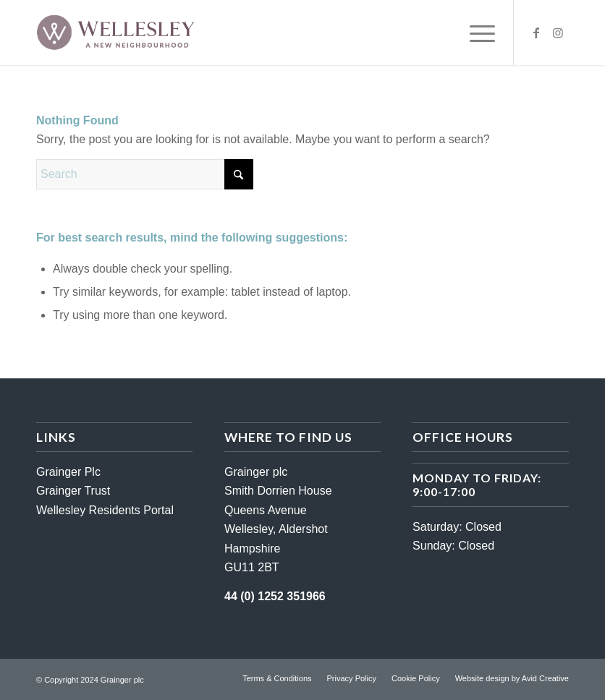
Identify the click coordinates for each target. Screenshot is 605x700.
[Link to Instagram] (558, 33)
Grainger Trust (73, 491)
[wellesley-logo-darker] (115, 33)
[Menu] (475, 33)
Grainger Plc (68, 472)
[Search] (145, 174)
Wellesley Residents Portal (105, 510)
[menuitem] (475, 33)
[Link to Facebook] (536, 33)
